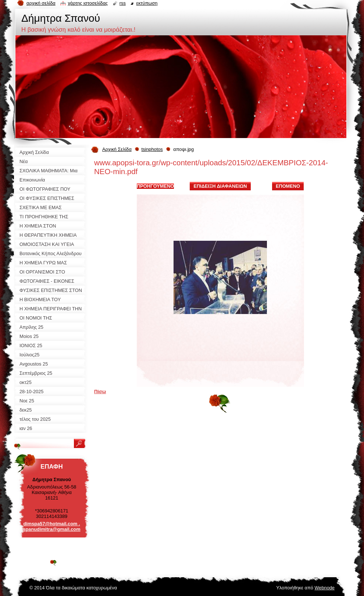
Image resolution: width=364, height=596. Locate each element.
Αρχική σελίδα (41, 3)
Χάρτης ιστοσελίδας (88, 3)
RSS (123, 3)
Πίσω (100, 392)
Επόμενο (288, 186)
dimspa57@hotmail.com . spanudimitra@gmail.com (51, 526)
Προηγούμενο (155, 186)
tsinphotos (152, 149)
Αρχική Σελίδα (117, 149)
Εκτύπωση (147, 3)
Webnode (324, 588)
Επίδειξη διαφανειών (220, 186)
